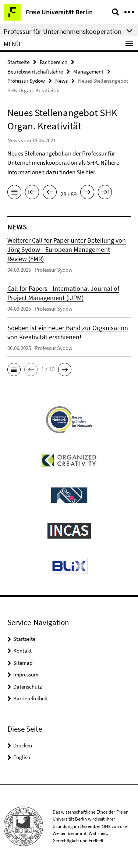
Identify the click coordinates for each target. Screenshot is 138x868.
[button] (14, 369)
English (22, 757)
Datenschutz (27, 687)
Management (88, 72)
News (61, 81)
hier (90, 172)
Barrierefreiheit (31, 698)
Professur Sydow (26, 81)
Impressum (26, 674)
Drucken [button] (23, 745)
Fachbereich (54, 62)
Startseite (18, 62)
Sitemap (23, 663)
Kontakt (22, 651)
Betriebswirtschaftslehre (35, 72)
